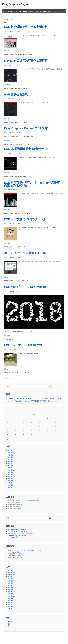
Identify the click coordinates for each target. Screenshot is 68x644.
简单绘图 (25, 88)
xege (19, 31)
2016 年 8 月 (11, 480)
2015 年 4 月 (11, 488)
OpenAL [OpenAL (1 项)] (37, 399)
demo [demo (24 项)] (17, 398)
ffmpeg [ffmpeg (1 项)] (33, 399)
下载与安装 (38, 11)
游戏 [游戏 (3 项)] (22, 401)
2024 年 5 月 (11, 462)
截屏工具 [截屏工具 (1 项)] (59, 399)
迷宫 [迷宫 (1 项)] (56, 401)
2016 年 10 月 (12, 476)
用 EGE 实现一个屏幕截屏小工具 (25, 253)
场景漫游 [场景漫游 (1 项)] (52, 399)
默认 (15, 144)
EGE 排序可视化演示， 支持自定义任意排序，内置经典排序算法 (33, 184)
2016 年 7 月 (11, 482)
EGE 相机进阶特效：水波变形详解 (26, 27)
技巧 (28, 281)
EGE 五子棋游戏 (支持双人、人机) (26, 219)
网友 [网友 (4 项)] (48, 401)
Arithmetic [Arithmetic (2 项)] (10, 399)
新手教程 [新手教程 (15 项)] (15, 401)
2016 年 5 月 (11, 484)
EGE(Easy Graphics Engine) (12, 639)
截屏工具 (24, 281)
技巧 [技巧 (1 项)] (9, 401)
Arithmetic (19, 373)
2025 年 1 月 (11, 460)
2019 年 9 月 (11, 467)
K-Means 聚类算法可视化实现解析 (26, 61)
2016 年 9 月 (11, 478)
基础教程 (10, 11)
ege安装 (25, 144)
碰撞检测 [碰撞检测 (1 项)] (28, 401)
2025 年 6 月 (11, 458)
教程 (9, 623)
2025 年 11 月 (12, 454)
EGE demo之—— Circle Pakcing (25, 287)
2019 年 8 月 (11, 469)
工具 (20, 281)
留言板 (31, 11)
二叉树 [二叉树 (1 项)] (45, 399)
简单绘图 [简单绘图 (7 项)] (34, 401)
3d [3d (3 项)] (7, 399)
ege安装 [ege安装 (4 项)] (23, 399)
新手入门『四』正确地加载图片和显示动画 (30, 501)
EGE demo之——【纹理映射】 (24, 345)
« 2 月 (8, 439)
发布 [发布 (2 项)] (48, 399)
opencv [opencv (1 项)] (40, 399)
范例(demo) (17, 11)
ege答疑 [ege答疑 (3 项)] (29, 399)
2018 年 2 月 (11, 473)
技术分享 (25, 11)
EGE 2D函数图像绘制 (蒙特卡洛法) (26, 149)
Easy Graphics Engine (16, 4)
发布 (28, 144)
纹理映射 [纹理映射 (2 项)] (44, 401)
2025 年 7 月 (11, 456)
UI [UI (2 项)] (43, 399)
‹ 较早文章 (8, 378)
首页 (4, 11)
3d (15, 373)
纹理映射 (30, 55)
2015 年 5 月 (11, 486)
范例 (10, 55)
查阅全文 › (7, 51)
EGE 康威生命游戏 (16, 94)
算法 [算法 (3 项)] (39, 401)
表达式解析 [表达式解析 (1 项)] (52, 401)
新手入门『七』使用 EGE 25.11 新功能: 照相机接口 (22, 533)
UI (18, 281)
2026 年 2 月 (11, 450)
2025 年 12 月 (12, 452)
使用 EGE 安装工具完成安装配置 (17, 530)
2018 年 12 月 (12, 471)
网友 (19, 339)
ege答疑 (20, 213)
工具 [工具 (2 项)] (55, 399)
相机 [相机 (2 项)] (25, 401)
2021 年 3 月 (11, 465)
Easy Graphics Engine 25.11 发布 (26, 128)
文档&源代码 (46, 11)
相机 (24, 55)
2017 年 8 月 (11, 475)
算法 (26, 55)
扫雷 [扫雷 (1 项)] (7, 401)
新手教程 (20, 55)
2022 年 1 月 (11, 463)
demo (16, 55)
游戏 (24, 122)
